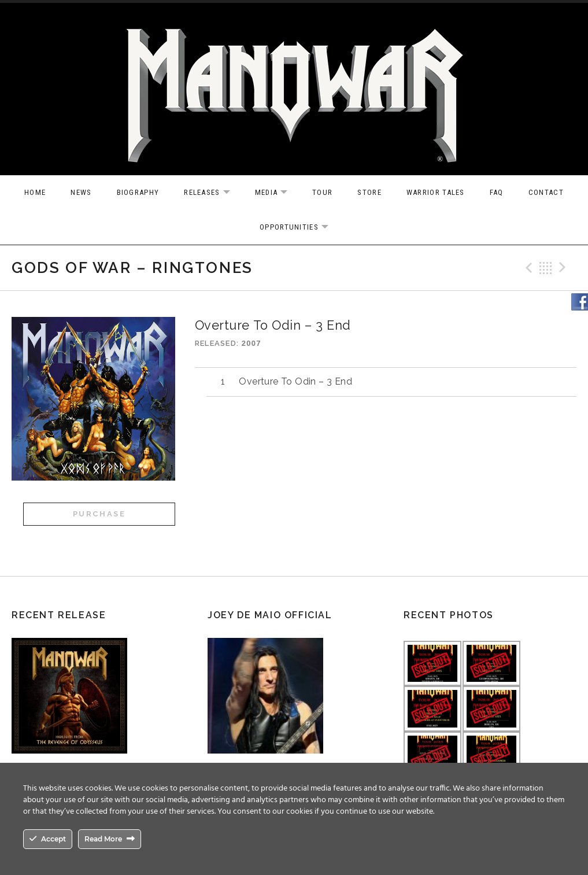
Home (35, 192)
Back (546, 268)
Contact (546, 192)
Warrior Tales (436, 192)
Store (369, 192)
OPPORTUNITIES (300, 228)
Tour (322, 192)
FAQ (497, 192)
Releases (212, 193)
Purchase (99, 514)
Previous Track (527, 268)
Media (277, 193)
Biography (138, 192)
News (81, 192)
